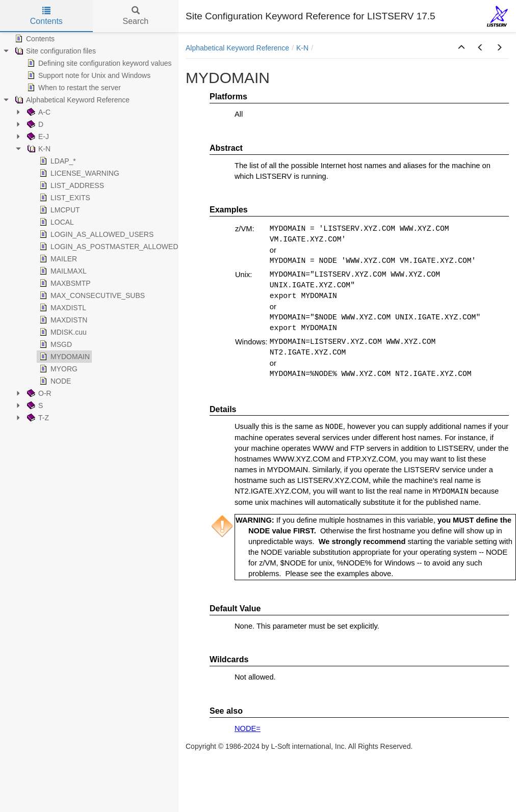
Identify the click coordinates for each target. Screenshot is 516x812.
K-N (302, 48)
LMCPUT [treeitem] (59, 210)
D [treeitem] (34, 124)
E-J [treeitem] (37, 137)
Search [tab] (135, 16)
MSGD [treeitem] (55, 344)
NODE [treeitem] (54, 381)
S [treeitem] (34, 405)
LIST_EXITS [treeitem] (64, 198)
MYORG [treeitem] (57, 369)
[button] (461, 48)
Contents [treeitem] (34, 39)
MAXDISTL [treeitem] (62, 308)
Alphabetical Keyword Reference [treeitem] (71, 100)
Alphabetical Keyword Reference (237, 48)
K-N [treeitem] (38, 149)
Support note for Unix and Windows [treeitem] (88, 75)
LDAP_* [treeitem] (57, 161)
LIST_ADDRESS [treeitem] (71, 185)
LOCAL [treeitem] (56, 222)
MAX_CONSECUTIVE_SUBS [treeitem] (91, 295)
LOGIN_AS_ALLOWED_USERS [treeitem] (95, 234)
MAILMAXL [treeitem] (62, 271)
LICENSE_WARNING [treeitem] (78, 173)
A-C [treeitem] (38, 112)
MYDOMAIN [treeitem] (63, 357)
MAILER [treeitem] (57, 259)
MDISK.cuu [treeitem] (62, 332)
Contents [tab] (46, 16)
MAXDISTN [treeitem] (62, 320)
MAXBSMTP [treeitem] (64, 283)
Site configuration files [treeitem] (54, 51)
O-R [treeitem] (38, 393)
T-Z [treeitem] (37, 418)
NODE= (248, 728)
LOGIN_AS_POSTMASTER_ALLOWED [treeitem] (108, 247)
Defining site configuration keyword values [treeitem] (98, 63)
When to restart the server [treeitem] (73, 88)
